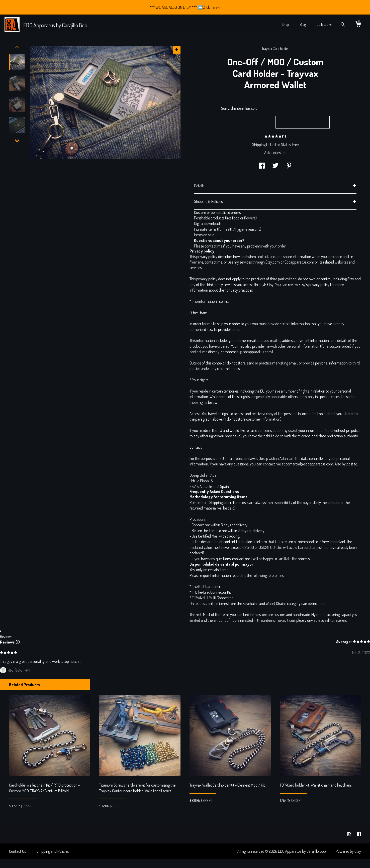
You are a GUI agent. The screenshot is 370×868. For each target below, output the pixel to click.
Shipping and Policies (53, 851)
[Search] (343, 25)
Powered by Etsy (348, 851)
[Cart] (358, 25)
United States (281, 145)
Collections (324, 24)
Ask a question (275, 153)
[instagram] (350, 834)
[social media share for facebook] (262, 166)
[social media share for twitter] (275, 166)
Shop (285, 24)
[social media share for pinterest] (289, 166)
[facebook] (359, 834)
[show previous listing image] (17, 47)
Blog (303, 24)
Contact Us (17, 851)
